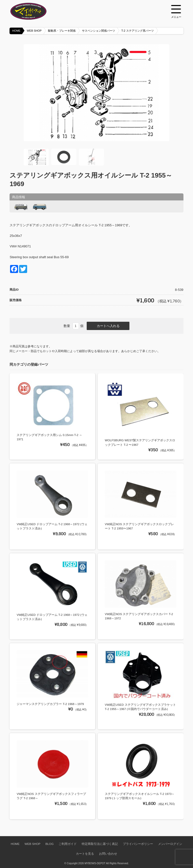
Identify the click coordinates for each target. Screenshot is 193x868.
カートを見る (85, 854)
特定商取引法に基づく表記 (100, 844)
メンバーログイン (170, 844)
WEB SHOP (34, 31)
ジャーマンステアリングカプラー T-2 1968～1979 (50, 704)
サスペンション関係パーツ (99, 31)
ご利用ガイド (68, 844)
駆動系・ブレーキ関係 (62, 31)
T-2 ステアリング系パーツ (138, 31)
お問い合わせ (108, 854)
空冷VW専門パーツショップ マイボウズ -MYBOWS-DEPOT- (35, 11)
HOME (16, 31)
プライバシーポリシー (138, 844)
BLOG (50, 844)
